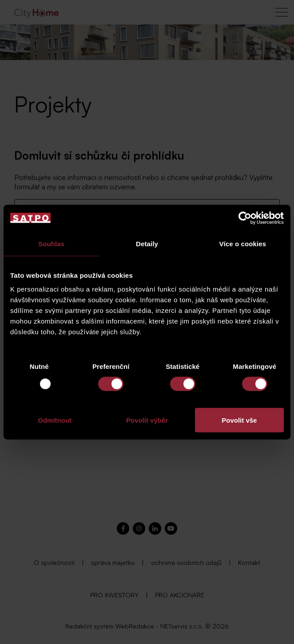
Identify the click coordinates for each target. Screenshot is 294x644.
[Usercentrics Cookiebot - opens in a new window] (245, 218)
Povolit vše (239, 420)
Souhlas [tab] (51, 243)
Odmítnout (55, 420)
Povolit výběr (147, 420)
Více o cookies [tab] (243, 243)
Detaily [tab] (147, 243)
